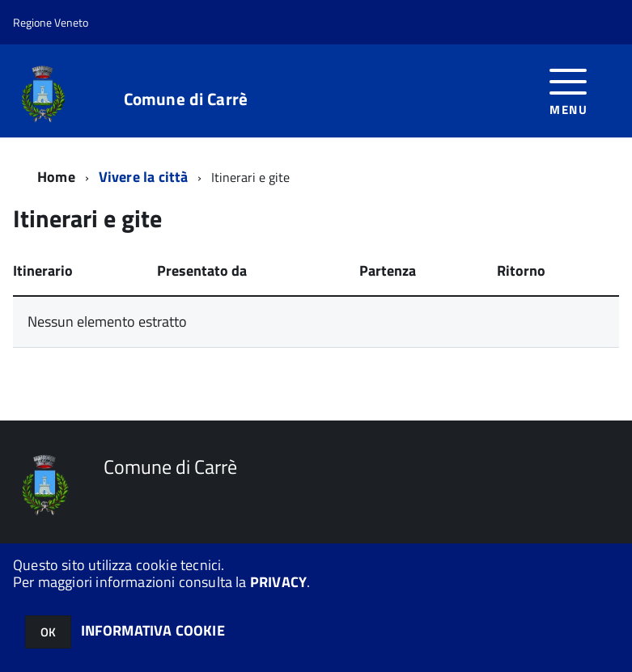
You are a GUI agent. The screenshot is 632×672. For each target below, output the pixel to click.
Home (56, 177)
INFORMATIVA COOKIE (153, 630)
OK (48, 632)
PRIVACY (278, 582)
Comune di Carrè (186, 99)
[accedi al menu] (568, 90)
